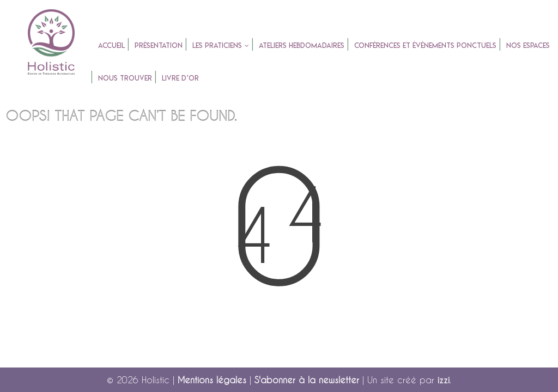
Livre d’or (180, 78)
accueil (111, 45)
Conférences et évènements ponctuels (425, 45)
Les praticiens (217, 45)
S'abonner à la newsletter (307, 380)
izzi (444, 380)
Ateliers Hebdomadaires (302, 45)
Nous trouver (125, 78)
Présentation (159, 45)
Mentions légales (212, 380)
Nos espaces (528, 45)
